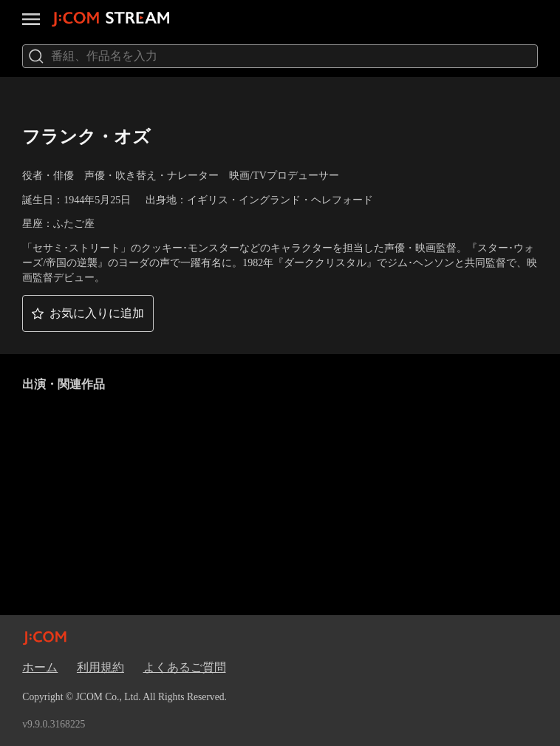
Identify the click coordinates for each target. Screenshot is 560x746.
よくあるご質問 (185, 667)
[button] (88, 313)
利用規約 (100, 667)
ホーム (40, 667)
